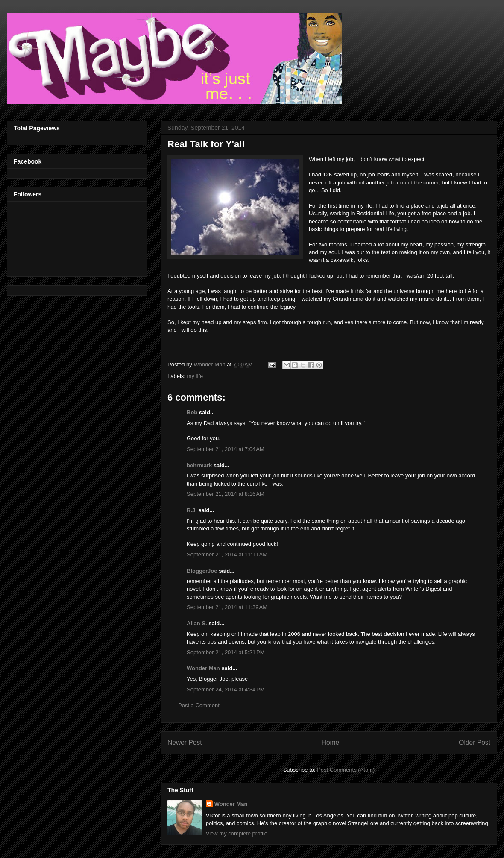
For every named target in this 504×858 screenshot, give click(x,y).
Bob (192, 412)
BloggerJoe (202, 571)
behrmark (199, 465)
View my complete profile (237, 833)
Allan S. (197, 623)
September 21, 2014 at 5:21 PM (226, 652)
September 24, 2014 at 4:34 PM (226, 690)
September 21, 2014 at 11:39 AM (227, 607)
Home (331, 742)
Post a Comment (199, 705)
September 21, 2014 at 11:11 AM (227, 555)
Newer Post (185, 742)
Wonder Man (203, 668)
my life (195, 376)
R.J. (192, 510)
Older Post (475, 742)
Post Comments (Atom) (346, 770)
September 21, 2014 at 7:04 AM (226, 449)
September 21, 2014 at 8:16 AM (226, 494)
